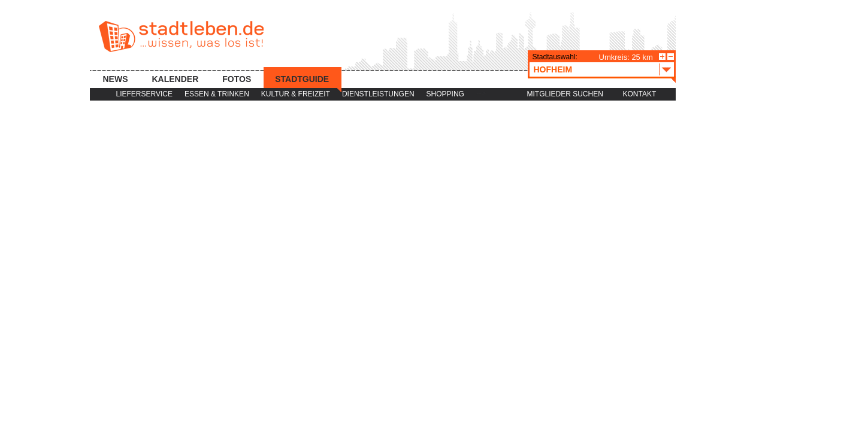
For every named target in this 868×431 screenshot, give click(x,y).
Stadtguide (302, 79)
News (116, 79)
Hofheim (604, 69)
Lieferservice (144, 94)
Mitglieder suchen (565, 94)
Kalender (176, 79)
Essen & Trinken (217, 94)
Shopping (445, 94)
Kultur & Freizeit (296, 94)
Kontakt (640, 94)
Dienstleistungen (378, 94)
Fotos (237, 79)
